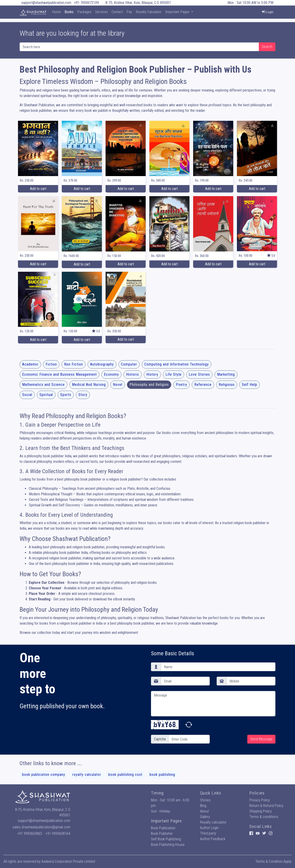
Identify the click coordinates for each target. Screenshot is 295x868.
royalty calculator (87, 775)
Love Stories (199, 374)
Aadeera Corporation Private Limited (68, 861)
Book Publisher (162, 834)
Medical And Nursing (89, 385)
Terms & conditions (264, 817)
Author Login (209, 828)
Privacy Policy (260, 800)
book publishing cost (125, 775)
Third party (208, 833)
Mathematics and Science (43, 385)
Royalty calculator (213, 822)
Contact (117, 12)
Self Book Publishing (166, 839)
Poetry (181, 385)
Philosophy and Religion (149, 385)
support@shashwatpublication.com (46, 3)
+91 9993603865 (30, 834)
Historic (133, 374)
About (204, 811)
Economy (111, 374)
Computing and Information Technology (177, 364)
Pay (129, 12)
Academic (30, 364)
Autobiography (102, 364)
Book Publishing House (168, 845)
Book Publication (163, 828)
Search (267, 47)
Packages (84, 12)
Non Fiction (74, 364)
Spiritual (46, 395)
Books (69, 12)
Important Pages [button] (178, 12)
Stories (205, 800)
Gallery (205, 817)
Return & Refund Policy (266, 806)
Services (102, 12)
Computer (129, 364)
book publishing (162, 775)
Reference (203, 385)
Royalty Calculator (149, 12)
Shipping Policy (261, 811)
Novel (118, 385)
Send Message (261, 739)
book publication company (44, 775)
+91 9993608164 (58, 834)
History (152, 374)
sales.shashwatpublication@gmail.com (41, 827)
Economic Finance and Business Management (59, 374)
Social (27, 395)
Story (83, 395)
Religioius (227, 385)
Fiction (51, 364)
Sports (66, 395)
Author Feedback (213, 839)
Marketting (226, 374)
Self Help (249, 385)
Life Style (174, 374)
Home (56, 12)
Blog (203, 806)
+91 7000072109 (86, 3)
